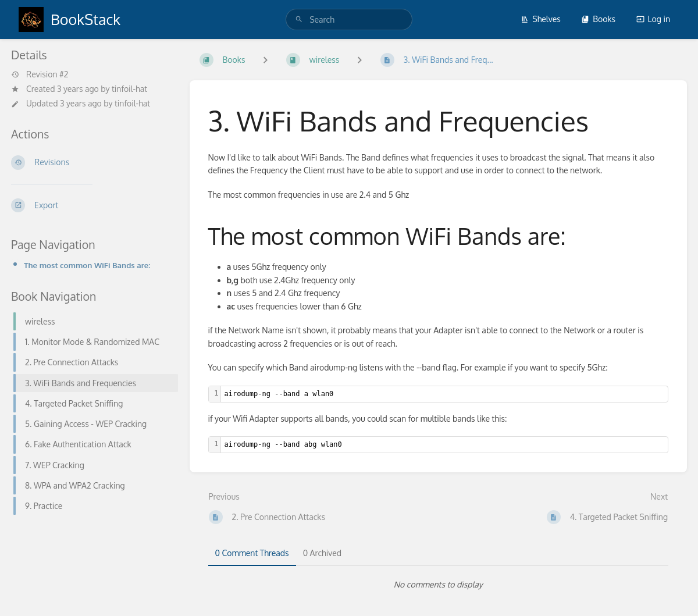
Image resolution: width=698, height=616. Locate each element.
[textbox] (445, 394)
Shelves (541, 19)
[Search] (299, 19)
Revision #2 (40, 74)
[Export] (91, 205)
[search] (349, 19)
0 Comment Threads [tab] (252, 553)
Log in (653, 19)
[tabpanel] (439, 585)
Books (598, 19)
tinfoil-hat (129, 89)
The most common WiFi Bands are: (87, 265)
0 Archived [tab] (322, 553)
